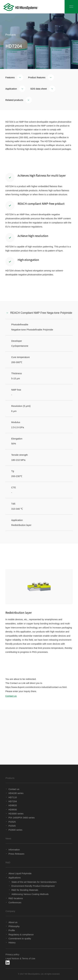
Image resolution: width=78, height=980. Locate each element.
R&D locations (16, 898)
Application (16, 89)
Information (14, 850)
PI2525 (12, 822)
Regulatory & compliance (21, 935)
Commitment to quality (20, 939)
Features (14, 77)
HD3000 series (16, 814)
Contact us (11, 696)
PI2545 (12, 826)
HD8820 (13, 805)
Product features (41, 77)
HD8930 (13, 810)
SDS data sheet (43, 89)
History (12, 943)
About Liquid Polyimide (20, 873)
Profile (12, 930)
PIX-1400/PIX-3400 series (22, 818)
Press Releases (16, 854)
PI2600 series (15, 830)
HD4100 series (16, 793)
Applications (15, 878)
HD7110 (13, 797)
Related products (19, 100)
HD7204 (13, 801)
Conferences (15, 903)
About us (13, 922)
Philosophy (14, 926)
